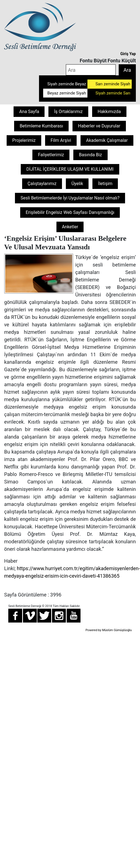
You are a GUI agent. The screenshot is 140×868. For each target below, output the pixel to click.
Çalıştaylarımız (42, 184)
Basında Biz (90, 155)
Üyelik (77, 184)
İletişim (105, 184)
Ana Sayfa (29, 112)
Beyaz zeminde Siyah (67, 93)
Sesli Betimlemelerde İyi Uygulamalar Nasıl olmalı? (70, 198)
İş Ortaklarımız (68, 112)
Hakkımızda (109, 112)
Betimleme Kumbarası (41, 126)
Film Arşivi (61, 140)
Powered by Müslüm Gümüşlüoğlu (109, 630)
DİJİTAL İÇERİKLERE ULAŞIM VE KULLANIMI (70, 169)
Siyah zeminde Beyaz (67, 84)
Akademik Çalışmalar (107, 140)
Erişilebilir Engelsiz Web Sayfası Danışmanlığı (70, 212)
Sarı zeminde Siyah (113, 84)
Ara (127, 70)
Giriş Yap (128, 54)
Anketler (70, 227)
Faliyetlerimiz (51, 155)
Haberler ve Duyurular (99, 126)
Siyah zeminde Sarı (113, 93)
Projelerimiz (24, 140)
